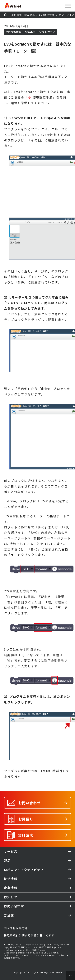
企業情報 (11, 888)
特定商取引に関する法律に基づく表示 (29, 935)
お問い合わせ (14, 906)
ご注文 (9, 915)
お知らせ (11, 897)
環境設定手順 (43, 97)
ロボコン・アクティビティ (24, 870)
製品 (7, 860)
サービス (11, 851)
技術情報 (11, 879)
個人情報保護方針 (16, 928)
